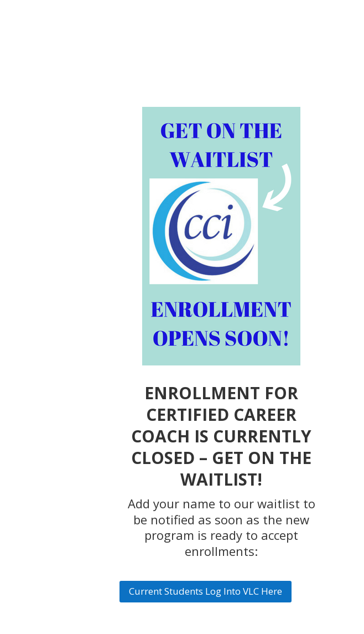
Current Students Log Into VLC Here (206, 591)
